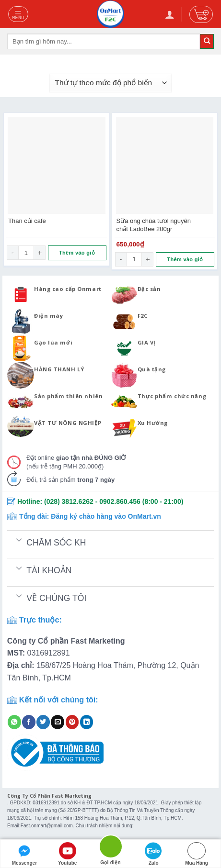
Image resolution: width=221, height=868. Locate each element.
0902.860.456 (120, 501)
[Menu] (18, 14)
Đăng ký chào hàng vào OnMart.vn (106, 516)
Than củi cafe (27, 221)
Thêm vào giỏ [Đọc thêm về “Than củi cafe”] (77, 253)
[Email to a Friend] (58, 722)
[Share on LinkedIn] (87, 722)
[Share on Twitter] (43, 722)
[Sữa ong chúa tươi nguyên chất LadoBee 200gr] (165, 166)
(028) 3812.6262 (69, 501)
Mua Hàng (197, 854)
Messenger (24, 854)
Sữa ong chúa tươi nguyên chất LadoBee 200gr (154, 225)
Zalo (153, 854)
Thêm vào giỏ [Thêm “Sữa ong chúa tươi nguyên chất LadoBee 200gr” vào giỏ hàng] (185, 259)
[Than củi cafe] (57, 166)
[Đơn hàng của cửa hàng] (110, 83)
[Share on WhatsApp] (14, 722)
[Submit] (207, 41)
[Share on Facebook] (29, 722)
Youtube (67, 854)
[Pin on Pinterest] (72, 722)
